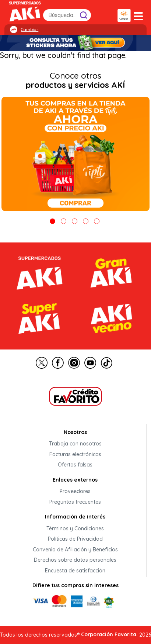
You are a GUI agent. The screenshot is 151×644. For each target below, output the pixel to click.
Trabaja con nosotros (75, 444)
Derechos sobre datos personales (75, 560)
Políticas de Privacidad (75, 539)
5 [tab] (97, 221)
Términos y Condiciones (75, 528)
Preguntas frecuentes (75, 502)
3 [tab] (75, 221)
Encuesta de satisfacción (75, 571)
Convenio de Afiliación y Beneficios (75, 550)
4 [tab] (86, 221)
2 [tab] (64, 221)
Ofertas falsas (75, 465)
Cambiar (30, 30)
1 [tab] (52, 221)
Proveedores (75, 492)
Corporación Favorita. (109, 634)
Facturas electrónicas (75, 454)
